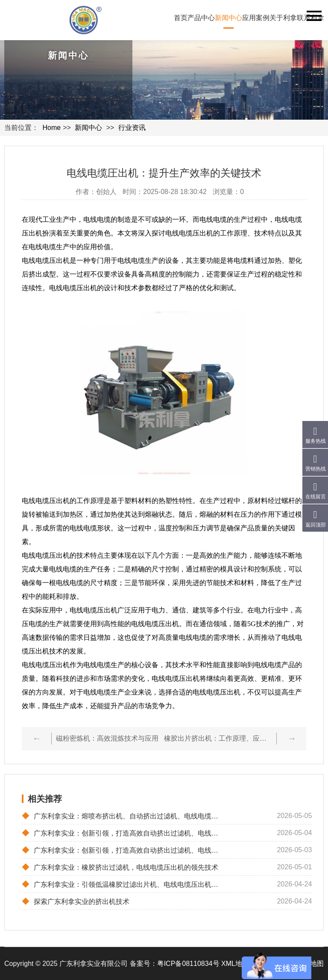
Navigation (314, 16)
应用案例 (256, 18)
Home (51, 128)
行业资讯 (132, 128)
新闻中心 (228, 18)
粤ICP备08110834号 (188, 964)
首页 (181, 18)
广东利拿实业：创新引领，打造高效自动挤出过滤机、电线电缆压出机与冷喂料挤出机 (123, 833)
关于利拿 (283, 18)
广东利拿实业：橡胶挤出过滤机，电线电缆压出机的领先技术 (120, 867)
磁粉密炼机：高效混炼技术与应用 (107, 738)
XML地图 (235, 964)
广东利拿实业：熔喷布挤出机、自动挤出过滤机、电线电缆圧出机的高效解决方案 (123, 816)
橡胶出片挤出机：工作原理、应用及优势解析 (218, 738)
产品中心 (201, 18)
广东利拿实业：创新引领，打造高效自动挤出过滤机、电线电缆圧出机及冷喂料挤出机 (123, 850)
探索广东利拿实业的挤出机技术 (76, 901)
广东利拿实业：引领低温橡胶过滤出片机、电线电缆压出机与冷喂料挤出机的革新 (123, 884)
